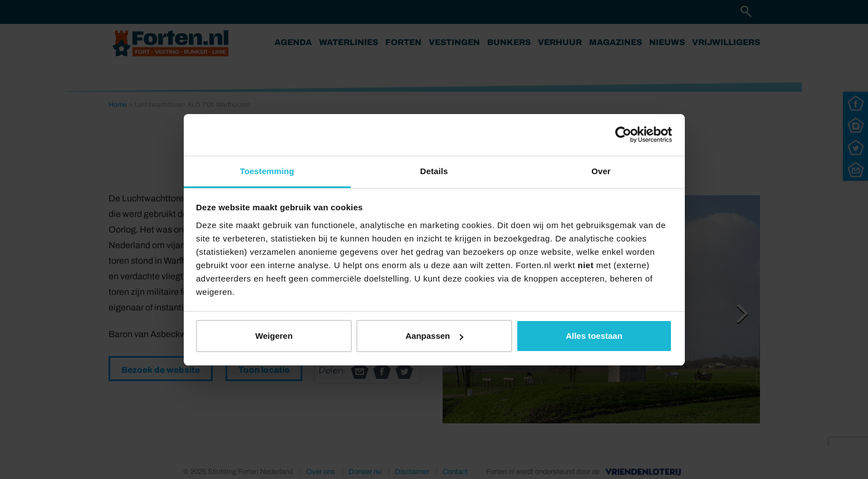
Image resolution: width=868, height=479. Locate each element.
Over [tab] (601, 171)
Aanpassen (434, 336)
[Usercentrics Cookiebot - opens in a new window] (623, 135)
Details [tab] (434, 171)
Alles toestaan (594, 336)
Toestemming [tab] (267, 171)
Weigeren (274, 336)
